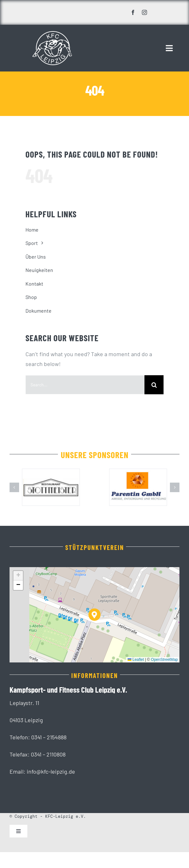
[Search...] (85, 385)
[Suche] (154, 385)
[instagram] (144, 12)
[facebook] (133, 12)
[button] (14, 487)
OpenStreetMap (164, 660)
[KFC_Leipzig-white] (52, 34)
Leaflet (136, 660)
